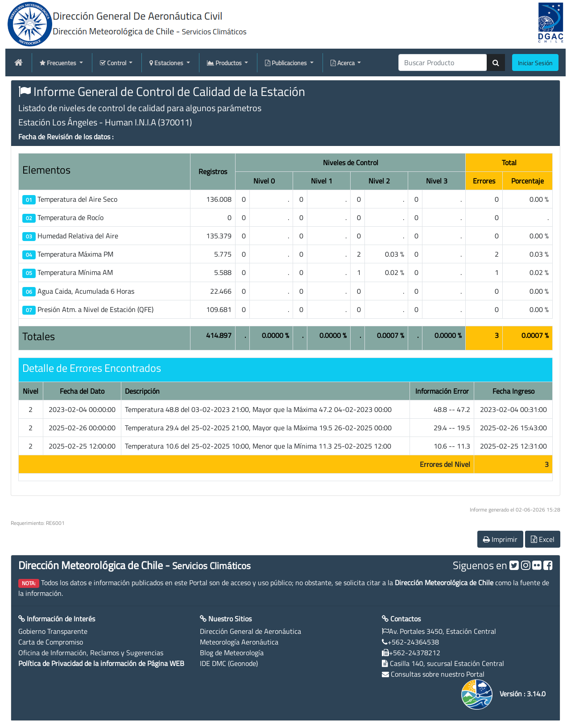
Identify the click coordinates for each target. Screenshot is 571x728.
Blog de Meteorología (232, 653)
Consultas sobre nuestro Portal (438, 674)
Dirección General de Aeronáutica (250, 631)
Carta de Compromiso (51, 642)
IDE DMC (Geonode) (229, 663)
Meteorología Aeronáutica (239, 642)
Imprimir (500, 539)
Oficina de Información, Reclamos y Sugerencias (91, 653)
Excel (543, 539)
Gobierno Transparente (53, 631)
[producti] (443, 62)
